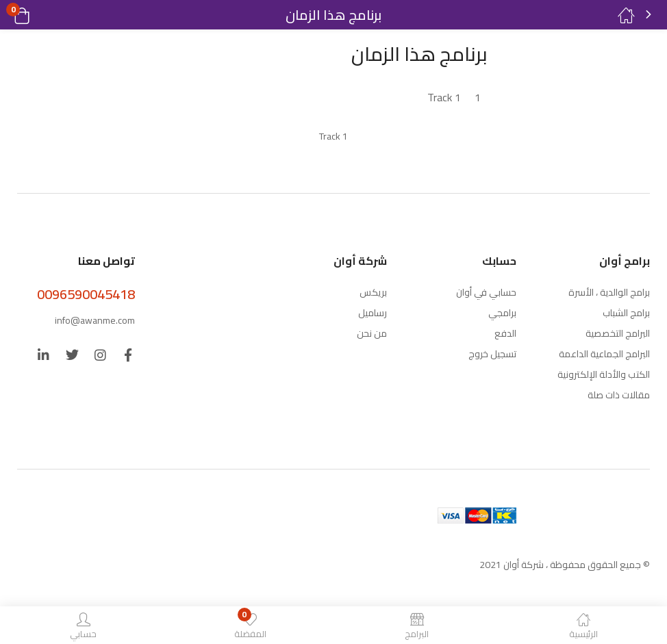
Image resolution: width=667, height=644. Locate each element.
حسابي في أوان (486, 292)
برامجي (502, 313)
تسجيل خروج (492, 354)
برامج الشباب (626, 313)
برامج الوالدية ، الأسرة (609, 292)
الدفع (505, 333)
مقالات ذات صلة (619, 395)
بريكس (373, 292)
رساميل (373, 313)
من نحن (372, 333)
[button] (39, 15)
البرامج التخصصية (618, 333)
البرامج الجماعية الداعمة (604, 354)
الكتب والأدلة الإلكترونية (604, 374)
